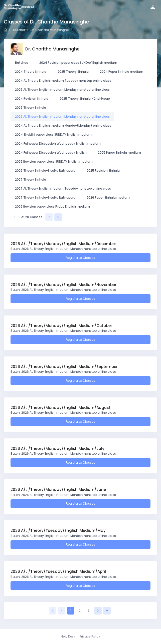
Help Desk (68, 636)
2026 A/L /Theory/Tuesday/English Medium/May (58, 530)
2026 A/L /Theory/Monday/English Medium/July (57, 449)
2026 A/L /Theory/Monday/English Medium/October (61, 326)
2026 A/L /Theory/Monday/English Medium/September (64, 367)
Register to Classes (81, 258)
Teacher (19, 30)
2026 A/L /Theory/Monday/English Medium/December (63, 244)
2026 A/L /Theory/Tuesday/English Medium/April (58, 571)
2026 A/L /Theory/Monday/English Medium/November (63, 285)
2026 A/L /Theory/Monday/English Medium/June (58, 489)
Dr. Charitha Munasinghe (50, 30)
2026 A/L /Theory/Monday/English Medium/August (61, 408)
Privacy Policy (90, 636)
